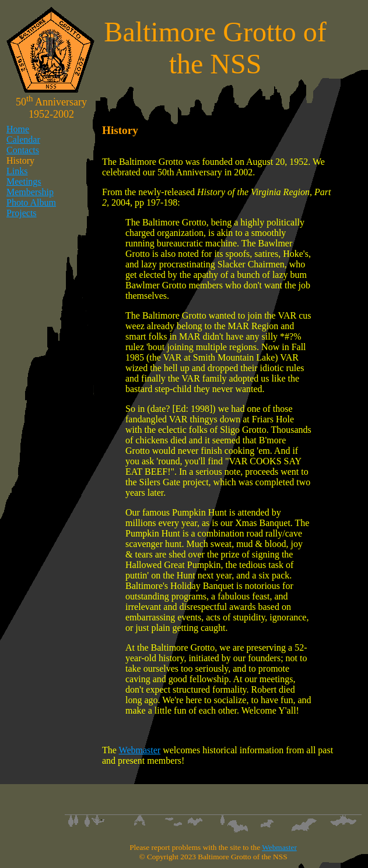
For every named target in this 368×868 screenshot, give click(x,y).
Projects (22, 213)
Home (18, 129)
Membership (30, 192)
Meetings (24, 181)
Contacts (23, 150)
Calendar (23, 140)
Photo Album (31, 202)
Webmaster (140, 750)
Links (17, 171)
